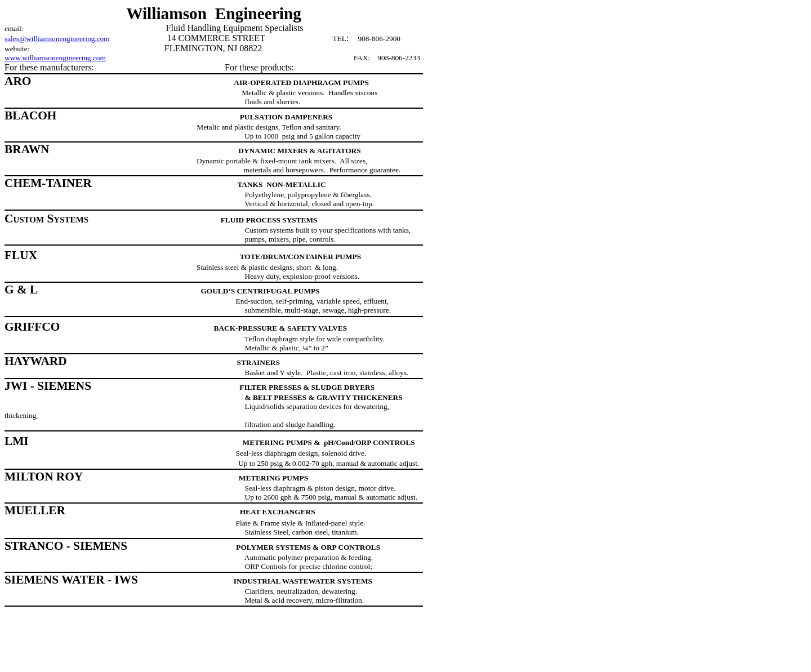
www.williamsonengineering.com (55, 58)
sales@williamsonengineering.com (57, 39)
